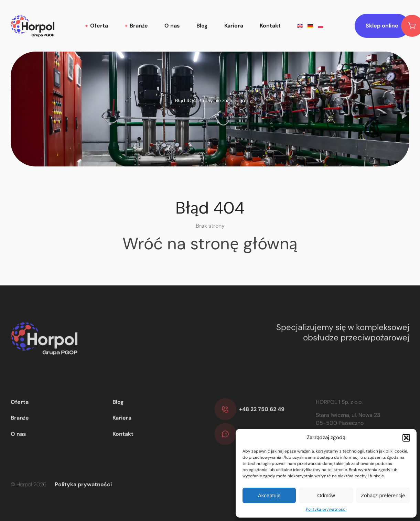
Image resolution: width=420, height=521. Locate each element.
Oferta (99, 26)
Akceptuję (269, 495)
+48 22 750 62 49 (262, 420)
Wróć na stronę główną (210, 244)
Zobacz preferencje (383, 495)
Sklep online (387, 26)
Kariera (234, 26)
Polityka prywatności (326, 509)
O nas (172, 26)
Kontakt (270, 26)
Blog (202, 26)
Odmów (326, 495)
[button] (406, 438)
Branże (139, 26)
